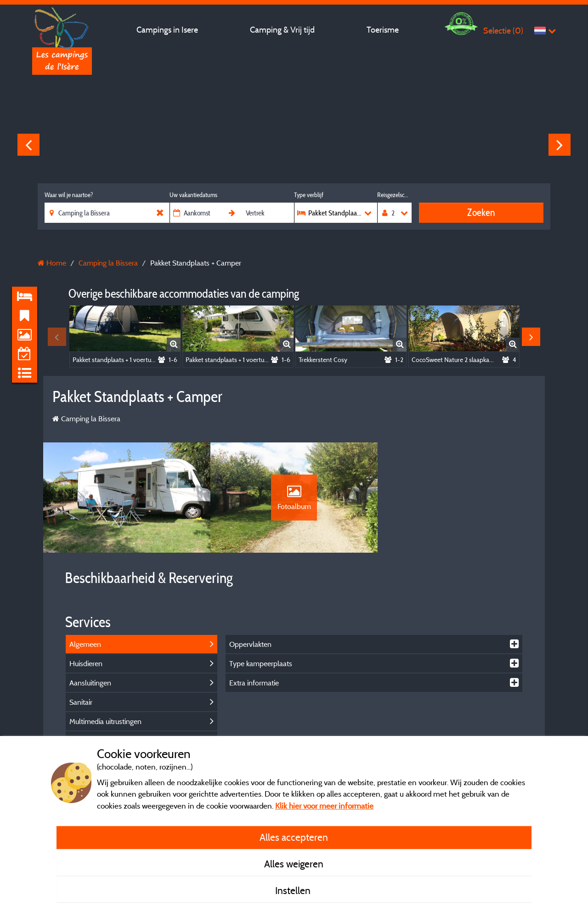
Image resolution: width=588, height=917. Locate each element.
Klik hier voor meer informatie (324, 806)
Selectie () (503, 31)
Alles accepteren (294, 837)
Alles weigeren (294, 864)
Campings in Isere (167, 30)
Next (560, 145)
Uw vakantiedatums (193, 195)
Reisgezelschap (394, 195)
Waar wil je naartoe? (69, 195)
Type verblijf (309, 195)
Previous (28, 145)
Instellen (294, 890)
